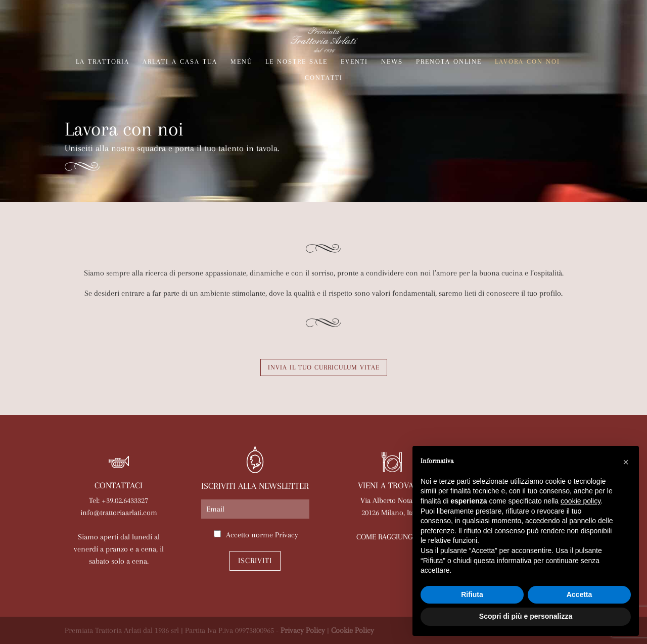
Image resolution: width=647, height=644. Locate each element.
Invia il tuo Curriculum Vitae (324, 367)
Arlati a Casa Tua (180, 62)
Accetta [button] (580, 594)
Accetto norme (262, 535)
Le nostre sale (296, 62)
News (392, 62)
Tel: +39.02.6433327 (119, 500)
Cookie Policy (353, 630)
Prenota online (449, 62)
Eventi (354, 62)
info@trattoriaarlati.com (119, 513)
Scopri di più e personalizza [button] (526, 616)
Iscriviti (255, 561)
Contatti (324, 78)
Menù (241, 62)
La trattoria (103, 62)
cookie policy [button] (581, 501)
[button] (626, 462)
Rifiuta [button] (472, 594)
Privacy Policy (303, 630)
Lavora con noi (527, 62)
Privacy (287, 535)
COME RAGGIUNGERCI (392, 537)
